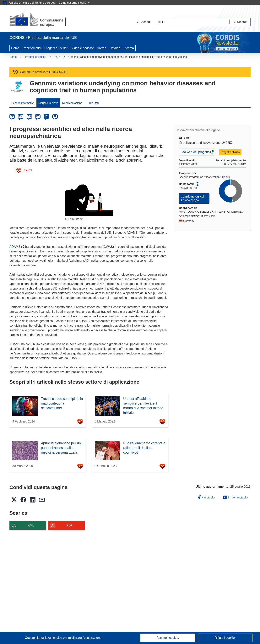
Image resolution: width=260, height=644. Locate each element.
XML (31, 525)
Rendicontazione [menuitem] (72, 103)
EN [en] (21, 116)
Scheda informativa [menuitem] (23, 103)
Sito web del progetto (195, 152)
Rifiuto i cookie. (225, 638)
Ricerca (129, 48)
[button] (161, 22)
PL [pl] (55, 116)
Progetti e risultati (56, 48)
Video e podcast (82, 48)
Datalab (115, 48)
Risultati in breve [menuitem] (48, 103)
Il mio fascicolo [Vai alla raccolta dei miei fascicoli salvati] (236, 497)
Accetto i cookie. (168, 638)
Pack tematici (32, 48)
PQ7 (57, 57)
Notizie (102, 48)
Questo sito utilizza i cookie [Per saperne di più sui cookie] (44, 638)
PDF (69, 525)
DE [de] (12, 116)
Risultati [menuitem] (94, 103)
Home (15, 48)
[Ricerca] (240, 22)
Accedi (144, 22)
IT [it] (46, 116)
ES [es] (29, 116)
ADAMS (16, 247)
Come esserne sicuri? (75, 3)
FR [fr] (38, 116)
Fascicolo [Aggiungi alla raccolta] (206, 497)
